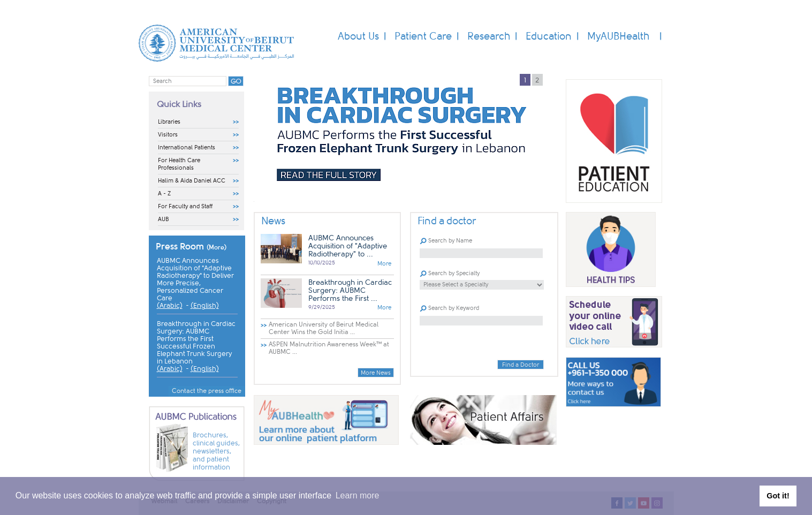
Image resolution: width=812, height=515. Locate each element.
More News (376, 373)
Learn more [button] (358, 495)
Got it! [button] (778, 496)
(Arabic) (170, 306)
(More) (217, 247)
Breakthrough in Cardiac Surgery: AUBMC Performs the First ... (350, 290)
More (384, 264)
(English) (205, 306)
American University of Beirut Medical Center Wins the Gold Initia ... (324, 328)
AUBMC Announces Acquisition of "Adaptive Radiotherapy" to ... (348, 246)
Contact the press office (207, 391)
